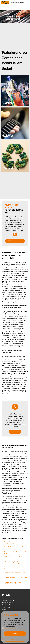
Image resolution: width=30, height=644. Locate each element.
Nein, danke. (15, 639)
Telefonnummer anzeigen (15, 241)
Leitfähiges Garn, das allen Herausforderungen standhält (12, 563)
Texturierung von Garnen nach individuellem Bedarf (12, 583)
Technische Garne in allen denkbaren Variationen (15, 573)
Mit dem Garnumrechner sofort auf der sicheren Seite (15, 558)
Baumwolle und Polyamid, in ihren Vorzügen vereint (14, 543)
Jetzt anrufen (15, 432)
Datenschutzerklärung (10, 628)
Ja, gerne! (15, 634)
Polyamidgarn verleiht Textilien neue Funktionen (14, 568)
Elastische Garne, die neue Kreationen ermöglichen (15, 548)
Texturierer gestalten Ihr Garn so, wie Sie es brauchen (15, 578)
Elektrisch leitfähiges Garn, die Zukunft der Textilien (15, 553)
